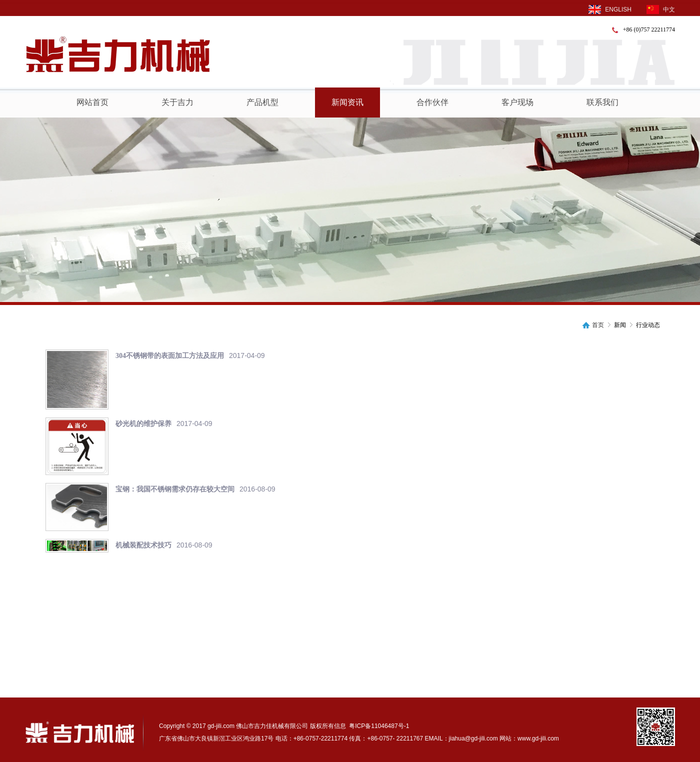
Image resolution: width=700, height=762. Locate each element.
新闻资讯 (347, 102)
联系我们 (602, 102)
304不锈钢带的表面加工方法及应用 (170, 356)
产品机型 (262, 102)
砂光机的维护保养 (143, 424)
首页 (598, 325)
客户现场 (517, 102)
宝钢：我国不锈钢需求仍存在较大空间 (175, 489)
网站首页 (92, 102)
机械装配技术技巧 (143, 545)
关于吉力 (177, 102)
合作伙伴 (432, 102)
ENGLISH (610, 9)
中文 (661, 9)
